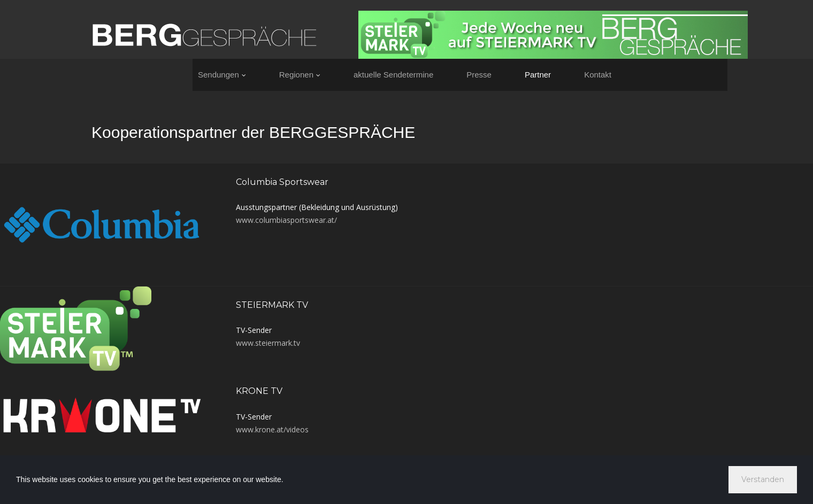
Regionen (300, 75)
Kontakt (598, 75)
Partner (538, 75)
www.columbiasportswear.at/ (286, 220)
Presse (479, 75)
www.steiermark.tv (268, 343)
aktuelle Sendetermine (393, 75)
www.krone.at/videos (272, 429)
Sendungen (222, 75)
